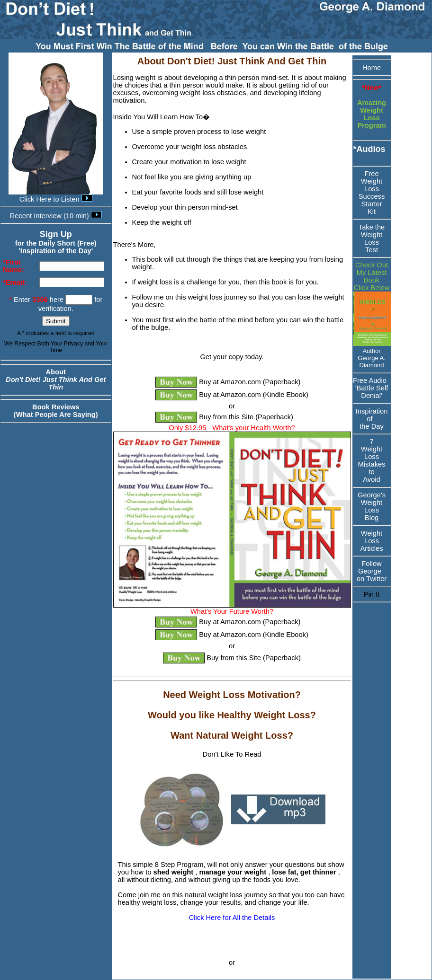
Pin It (372, 594)
